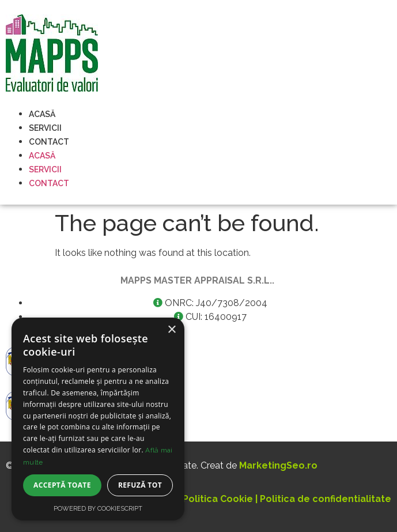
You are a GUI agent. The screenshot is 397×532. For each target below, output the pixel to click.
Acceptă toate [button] (62, 485)
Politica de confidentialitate (326, 499)
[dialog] (98, 419)
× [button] (171, 330)
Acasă (42, 114)
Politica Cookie (218, 499)
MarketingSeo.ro (278, 465)
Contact (49, 142)
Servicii (45, 128)
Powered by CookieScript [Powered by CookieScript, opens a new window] (98, 509)
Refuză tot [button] (140, 485)
